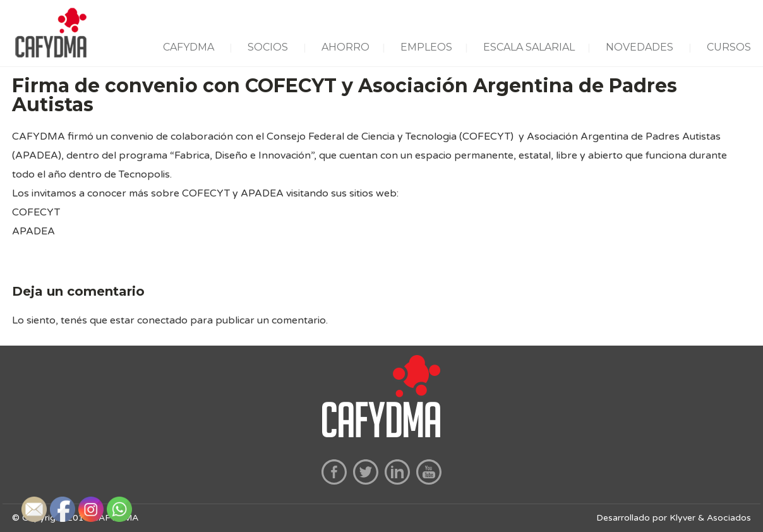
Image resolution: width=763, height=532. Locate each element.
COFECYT (36, 212)
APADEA (33, 231)
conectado (162, 320)
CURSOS (729, 47)
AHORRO (345, 47)
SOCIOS (268, 47)
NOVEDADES (640, 47)
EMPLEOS (426, 47)
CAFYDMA (189, 47)
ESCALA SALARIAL (529, 47)
